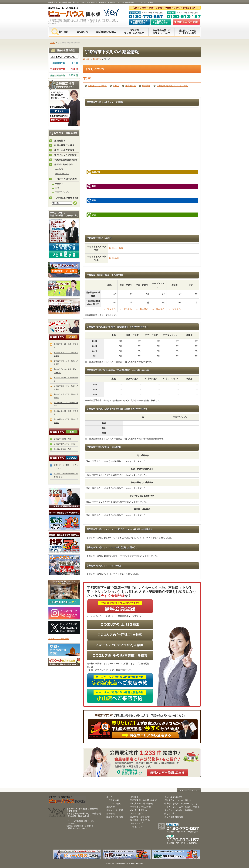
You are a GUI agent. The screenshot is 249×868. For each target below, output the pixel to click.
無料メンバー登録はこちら (167, 773)
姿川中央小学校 (116, 248)
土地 (57, 188)
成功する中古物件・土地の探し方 (64, 288)
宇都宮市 (97, 59)
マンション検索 (114, 804)
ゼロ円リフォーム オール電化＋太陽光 (188, 32)
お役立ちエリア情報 (97, 86)
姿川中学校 (114, 258)
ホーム (109, 797)
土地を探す (64, 141)
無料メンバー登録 (115, 810)
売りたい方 (82, 32)
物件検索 (61, 32)
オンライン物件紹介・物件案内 (179, 810)
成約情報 (146, 86)
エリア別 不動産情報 (64, 498)
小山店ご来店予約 (138, 810)
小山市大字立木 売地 (62, 449)
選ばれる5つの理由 (106, 32)
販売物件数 (131, 86)
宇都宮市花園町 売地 (62, 439)
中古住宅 (59, 169)
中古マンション (62, 173)
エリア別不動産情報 (174, 817)
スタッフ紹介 (64, 306)
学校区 (116, 86)
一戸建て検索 (113, 800)
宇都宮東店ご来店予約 (141, 807)
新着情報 (111, 814)
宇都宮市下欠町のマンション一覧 (172, 86)
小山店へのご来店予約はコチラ (64, 254)
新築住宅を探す (64, 146)
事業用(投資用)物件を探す (64, 160)
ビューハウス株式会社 (59, 639)
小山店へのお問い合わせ (161, 22)
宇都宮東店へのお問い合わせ (139, 22)
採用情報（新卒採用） (141, 817)
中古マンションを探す (64, 155)
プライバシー (136, 827)
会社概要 (134, 797)
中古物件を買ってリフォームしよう (181, 804)
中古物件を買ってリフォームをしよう (162, 32)
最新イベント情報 (115, 817)
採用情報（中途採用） (141, 820)
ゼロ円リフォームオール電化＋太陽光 (182, 807)
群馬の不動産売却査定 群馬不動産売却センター (64, 542)
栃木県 (86, 59)
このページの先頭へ (189, 790)
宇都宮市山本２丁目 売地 (64, 444)
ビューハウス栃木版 (67, 800)
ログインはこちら (59, 111)
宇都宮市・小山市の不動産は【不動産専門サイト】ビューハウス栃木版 (71, 13)
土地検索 (111, 807)
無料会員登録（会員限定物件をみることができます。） (59, 120)
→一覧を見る (109, 309)
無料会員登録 (186, 22)
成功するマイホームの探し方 (134, 32)
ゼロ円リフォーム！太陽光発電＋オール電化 (64, 270)
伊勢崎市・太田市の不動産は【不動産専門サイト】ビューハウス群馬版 (64, 565)
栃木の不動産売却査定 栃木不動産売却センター (64, 520)
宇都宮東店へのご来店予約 (64, 247)
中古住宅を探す (64, 150)
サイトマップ (136, 823)
